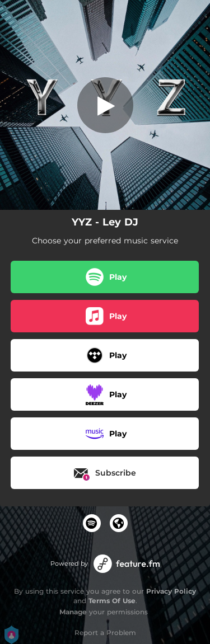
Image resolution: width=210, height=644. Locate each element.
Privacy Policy (171, 591)
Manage (73, 612)
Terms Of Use (112, 601)
